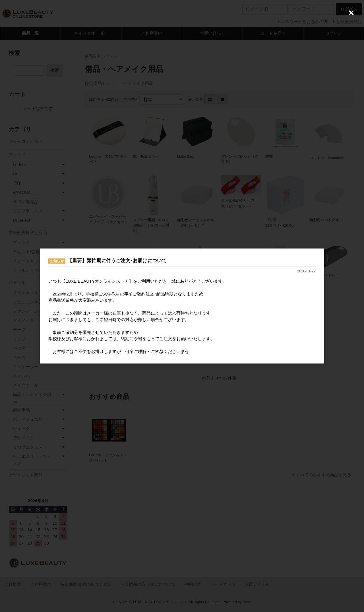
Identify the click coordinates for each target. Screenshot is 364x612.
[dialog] (182, 306)
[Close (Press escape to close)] (351, 13)
